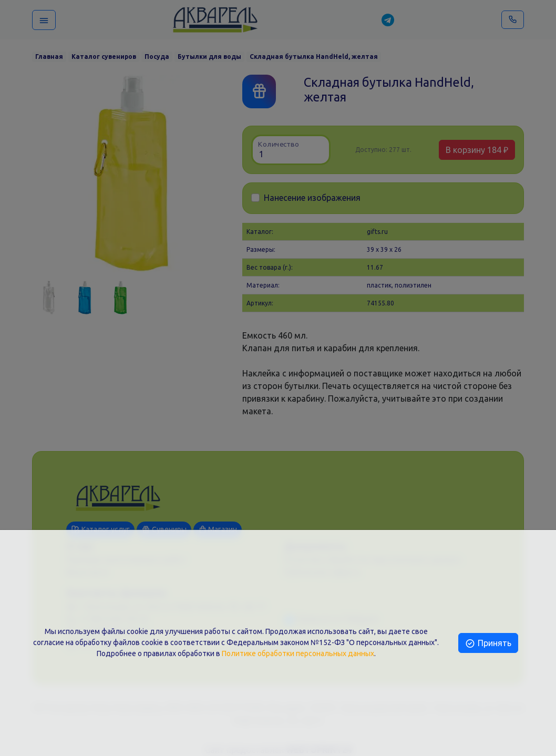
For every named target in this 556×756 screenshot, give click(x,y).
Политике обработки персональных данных (298, 653)
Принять (488, 643)
